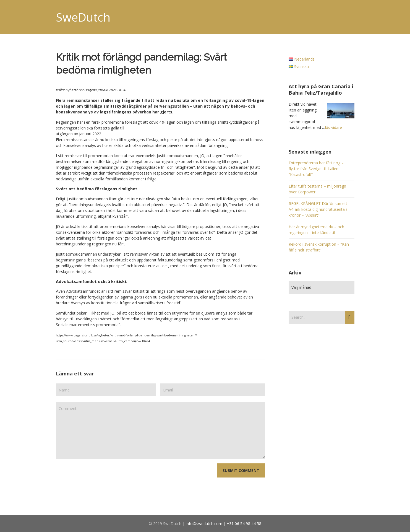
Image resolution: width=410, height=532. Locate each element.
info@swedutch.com (204, 524)
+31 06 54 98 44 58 (244, 524)
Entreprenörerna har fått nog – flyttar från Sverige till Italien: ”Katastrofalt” (316, 169)
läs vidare (334, 127)
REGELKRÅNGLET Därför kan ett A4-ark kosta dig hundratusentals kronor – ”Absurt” (318, 209)
